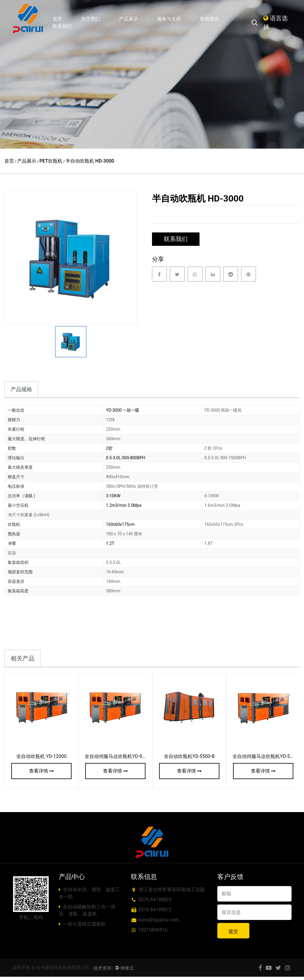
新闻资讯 (209, 19)
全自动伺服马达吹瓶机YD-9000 (117, 760)
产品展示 (129, 19)
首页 (57, 19)
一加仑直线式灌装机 (82, 927)
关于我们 (91, 19)
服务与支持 (169, 19)
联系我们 (62, 26)
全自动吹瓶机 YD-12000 (41, 760)
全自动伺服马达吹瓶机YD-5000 (265, 760)
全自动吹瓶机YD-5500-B (189, 760)
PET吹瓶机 (51, 161)
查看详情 (42, 774)
